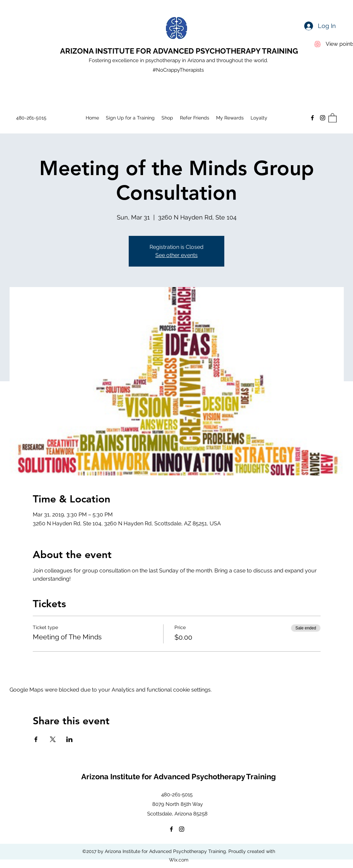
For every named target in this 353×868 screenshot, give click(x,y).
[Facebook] (312, 118)
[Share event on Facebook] (36, 739)
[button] (333, 118)
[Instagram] (323, 118)
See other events (176, 255)
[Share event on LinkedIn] (69, 739)
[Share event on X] (53, 739)
